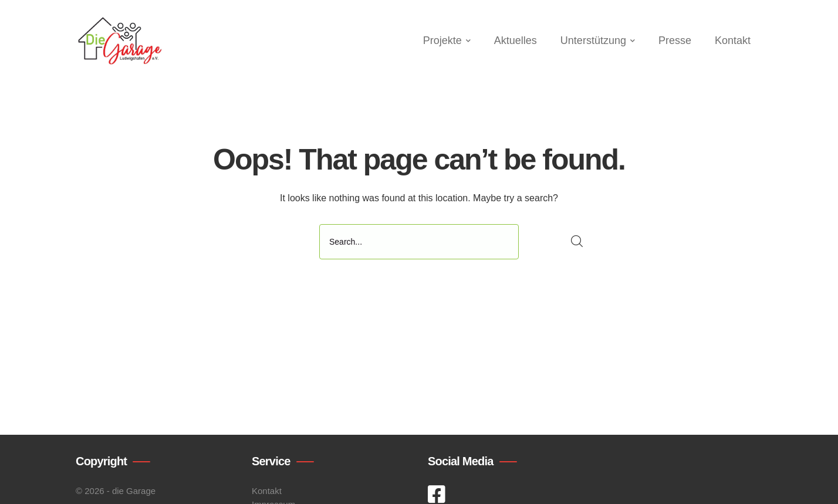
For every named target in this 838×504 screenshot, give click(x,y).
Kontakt (267, 491)
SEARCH (577, 242)
